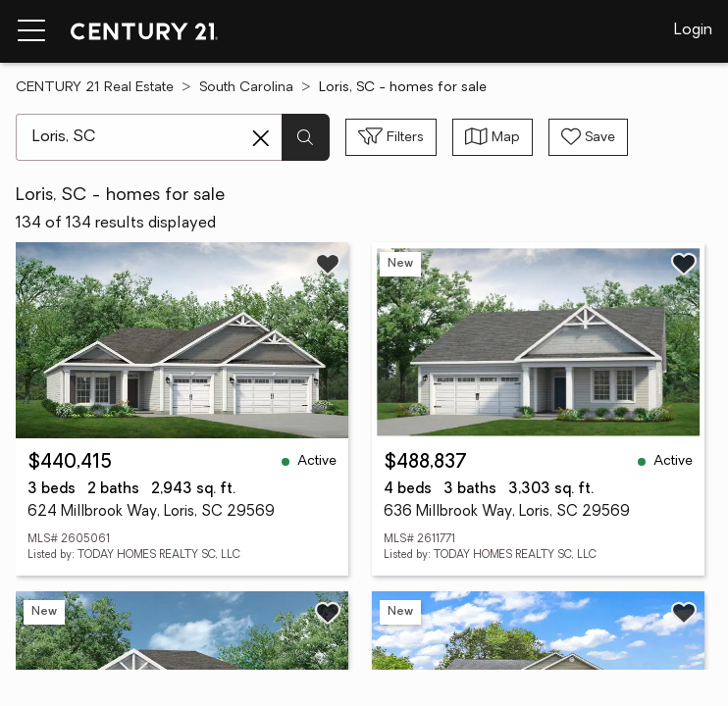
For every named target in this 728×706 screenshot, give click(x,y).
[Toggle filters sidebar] (391, 137)
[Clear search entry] (261, 138)
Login (693, 30)
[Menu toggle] (31, 31)
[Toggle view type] (493, 137)
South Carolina (246, 88)
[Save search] (588, 137)
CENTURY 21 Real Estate (95, 88)
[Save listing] (328, 264)
